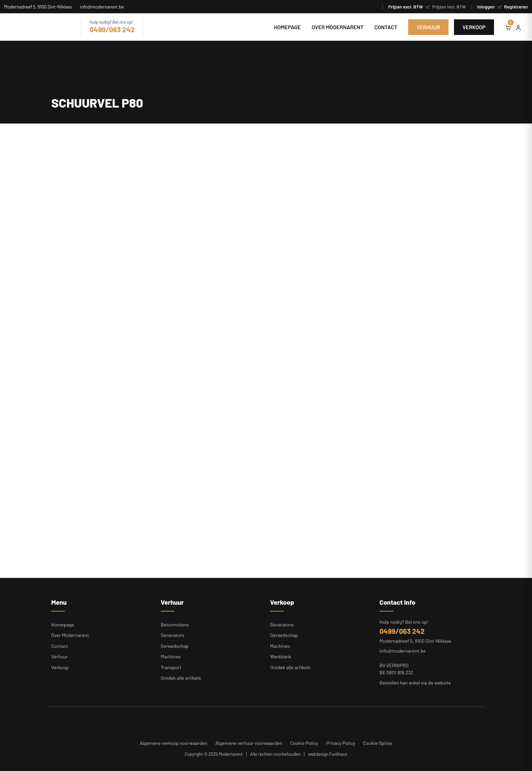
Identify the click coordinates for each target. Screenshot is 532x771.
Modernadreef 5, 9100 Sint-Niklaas (38, 7)
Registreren (516, 7)
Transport (171, 667)
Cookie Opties (378, 743)
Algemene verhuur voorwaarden (249, 743)
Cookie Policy (304, 743)
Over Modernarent (338, 27)
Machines (171, 656)
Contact (386, 27)
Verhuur (428, 27)
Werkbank (281, 656)
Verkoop (474, 27)
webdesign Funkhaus (328, 754)
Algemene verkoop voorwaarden (174, 743)
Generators (173, 635)
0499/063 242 (112, 29)
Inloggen (487, 7)
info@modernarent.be (102, 7)
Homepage (287, 27)
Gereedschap (175, 646)
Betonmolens (175, 625)
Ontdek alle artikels (181, 678)
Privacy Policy (341, 743)
